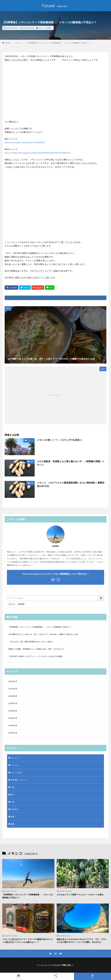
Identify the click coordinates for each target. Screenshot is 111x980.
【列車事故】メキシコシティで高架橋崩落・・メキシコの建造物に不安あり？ (58, 43)
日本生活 (14, 809)
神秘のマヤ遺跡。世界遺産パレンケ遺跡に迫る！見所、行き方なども (36, 649)
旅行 (13, 795)
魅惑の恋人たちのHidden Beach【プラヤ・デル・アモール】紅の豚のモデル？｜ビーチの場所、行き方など (82, 941)
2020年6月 (13, 711)
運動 (13, 824)
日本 (13, 802)
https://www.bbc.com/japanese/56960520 (25, 142)
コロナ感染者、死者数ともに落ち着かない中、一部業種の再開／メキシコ (71, 463)
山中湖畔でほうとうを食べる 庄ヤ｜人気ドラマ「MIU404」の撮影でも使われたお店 (43, 634)
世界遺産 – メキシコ (19, 780)
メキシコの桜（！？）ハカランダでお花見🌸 (60, 440)
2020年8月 (13, 696)
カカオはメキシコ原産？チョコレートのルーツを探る (80, 895)
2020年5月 (13, 718)
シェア (56, 976)
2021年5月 (13, 681)
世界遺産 (21, 604)
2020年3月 (13, 733)
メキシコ (42, 28)
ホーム (19, 976)
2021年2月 (13, 689)
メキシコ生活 (16, 773)
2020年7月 (13, 703)
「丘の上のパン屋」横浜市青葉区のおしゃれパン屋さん (31, 642)
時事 (49, 28)
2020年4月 (13, 725)
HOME (8, 43)
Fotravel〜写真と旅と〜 (63, 965)
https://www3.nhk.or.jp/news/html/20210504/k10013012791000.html (38, 153)
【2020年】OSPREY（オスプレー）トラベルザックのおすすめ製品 (35, 656)
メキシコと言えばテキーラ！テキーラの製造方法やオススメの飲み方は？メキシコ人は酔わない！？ (28, 941)
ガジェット (15, 758)
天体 (13, 787)
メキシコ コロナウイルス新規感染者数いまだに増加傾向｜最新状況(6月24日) (71, 484)
